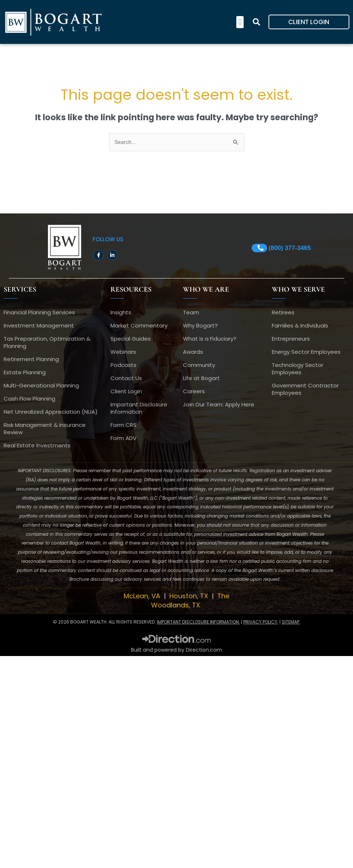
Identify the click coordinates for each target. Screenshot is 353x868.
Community (199, 365)
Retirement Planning (31, 359)
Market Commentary (139, 326)
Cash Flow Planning (29, 399)
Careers (194, 392)
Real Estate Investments (37, 446)
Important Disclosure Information (139, 408)
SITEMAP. (291, 622)
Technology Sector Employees (298, 369)
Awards (193, 352)
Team (191, 313)
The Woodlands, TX (190, 601)
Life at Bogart (201, 378)
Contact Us (126, 378)
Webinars (123, 352)
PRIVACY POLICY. (261, 622)
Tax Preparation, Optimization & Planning (47, 343)
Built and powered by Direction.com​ (176, 650)
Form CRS (123, 425)
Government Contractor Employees (305, 389)
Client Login (126, 392)
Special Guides (131, 339)
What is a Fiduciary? (210, 339)
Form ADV (123, 438)
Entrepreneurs (291, 339)
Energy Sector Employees (306, 352)
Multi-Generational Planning (41, 386)
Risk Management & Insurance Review (45, 429)
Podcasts (123, 365)
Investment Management (39, 326)
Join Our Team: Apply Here (219, 405)
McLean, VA (143, 596)
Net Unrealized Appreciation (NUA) (51, 412)
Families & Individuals (300, 326)
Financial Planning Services (39, 313)
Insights (121, 313)
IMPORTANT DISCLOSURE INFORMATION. (198, 622)
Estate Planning (25, 373)
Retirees (283, 313)
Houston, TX (190, 596)
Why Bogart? (200, 326)
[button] (240, 22)
